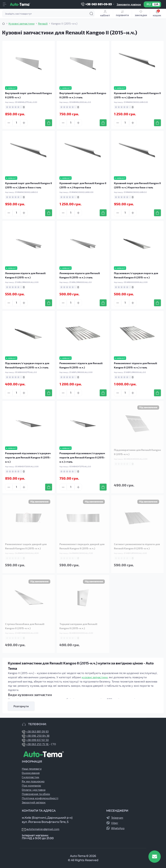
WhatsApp (118, 828)
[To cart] (49, 123)
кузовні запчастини (95, 677)
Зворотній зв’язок (34, 802)
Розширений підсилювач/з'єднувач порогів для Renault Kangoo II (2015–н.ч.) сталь (82, 457)
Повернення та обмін (36, 794)
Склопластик (31, 777)
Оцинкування (31, 773)
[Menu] (5, 4)
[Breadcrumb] (4, 24)
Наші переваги (32, 769)
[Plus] (24, 123)
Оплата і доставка (34, 790)
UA (156, 4)
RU (149, 4)
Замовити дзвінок (129, 4)
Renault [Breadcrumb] (43, 23)
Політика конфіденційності (40, 798)
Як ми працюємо (33, 781)
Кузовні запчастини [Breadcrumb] (21, 23)
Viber (115, 823)
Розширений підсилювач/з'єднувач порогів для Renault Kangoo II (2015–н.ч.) (28, 457)
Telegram (117, 818)
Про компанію (31, 785)
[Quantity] (16, 123)
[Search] (91, 14)
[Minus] (9, 123)
